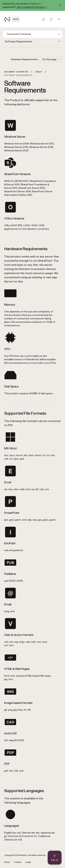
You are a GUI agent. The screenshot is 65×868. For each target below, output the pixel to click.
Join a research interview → (32, 7)
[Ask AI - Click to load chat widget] (55, 858)
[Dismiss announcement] (60, 5)
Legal (28, 862)
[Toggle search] (51, 19)
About (7, 862)
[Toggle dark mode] (43, 19)
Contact (18, 862)
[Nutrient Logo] (12, 19)
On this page (52, 59)
